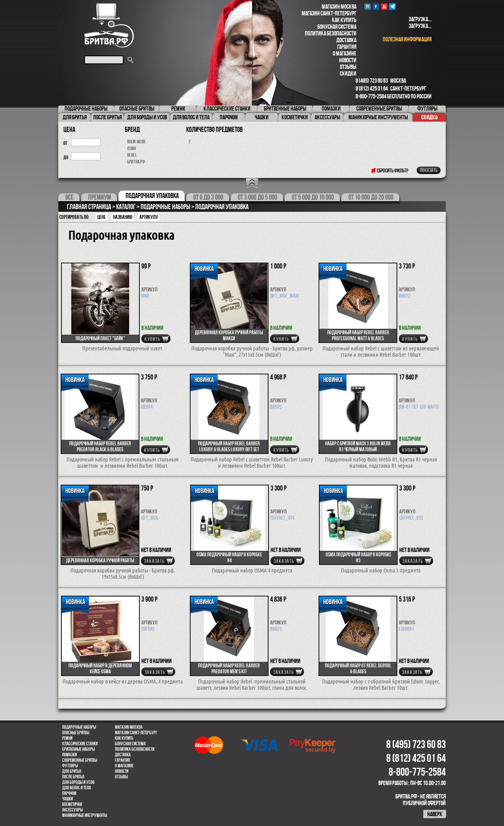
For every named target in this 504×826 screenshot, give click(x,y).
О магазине (345, 53)
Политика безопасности (331, 33)
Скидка (429, 117)
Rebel (132, 155)
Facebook (376, 6)
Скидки (348, 73)
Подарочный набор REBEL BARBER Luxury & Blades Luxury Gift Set (229, 446)
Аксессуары (72, 810)
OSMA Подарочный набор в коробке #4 (229, 557)
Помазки (69, 755)
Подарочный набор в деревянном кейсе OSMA (100, 668)
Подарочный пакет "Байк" (100, 338)
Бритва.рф (136, 162)
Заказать (154, 561)
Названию (123, 217)
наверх (435, 814)
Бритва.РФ (109, 25)
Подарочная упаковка (152, 196)
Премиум (100, 197)
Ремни (67, 738)
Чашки (68, 799)
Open (252, 184)
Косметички (72, 804)
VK (368, 6)
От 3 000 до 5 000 (258, 197)
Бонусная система (337, 27)
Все (69, 197)
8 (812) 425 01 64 (372, 88)
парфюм (69, 793)
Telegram (392, 6)
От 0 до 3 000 (208, 197)
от (65, 143)
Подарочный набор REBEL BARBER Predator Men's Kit (229, 668)
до (66, 157)
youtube (384, 6)
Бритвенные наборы (79, 749)
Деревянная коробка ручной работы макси (229, 335)
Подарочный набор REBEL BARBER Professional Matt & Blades (358, 335)
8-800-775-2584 (371, 96)
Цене (102, 217)
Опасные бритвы (76, 733)
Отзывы (348, 67)
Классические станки (80, 744)
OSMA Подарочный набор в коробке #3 (359, 557)
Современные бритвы (80, 760)
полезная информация (407, 39)
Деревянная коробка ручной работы (100, 560)
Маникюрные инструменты (85, 815)
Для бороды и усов (78, 782)
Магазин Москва (339, 6)
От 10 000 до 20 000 (371, 197)
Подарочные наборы (79, 727)
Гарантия (347, 47)
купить (152, 339)
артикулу (149, 217)
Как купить (344, 20)
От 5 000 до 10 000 (313, 197)
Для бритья (72, 771)
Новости (348, 60)
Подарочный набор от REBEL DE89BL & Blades (358, 668)
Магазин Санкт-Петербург (329, 13)
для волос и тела (77, 788)
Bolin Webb (136, 142)
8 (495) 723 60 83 (372, 81)
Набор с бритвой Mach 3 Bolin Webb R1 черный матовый (358, 446)
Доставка (346, 40)
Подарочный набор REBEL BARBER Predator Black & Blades (100, 446)
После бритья (73, 777)
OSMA (132, 148)
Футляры (70, 766)
